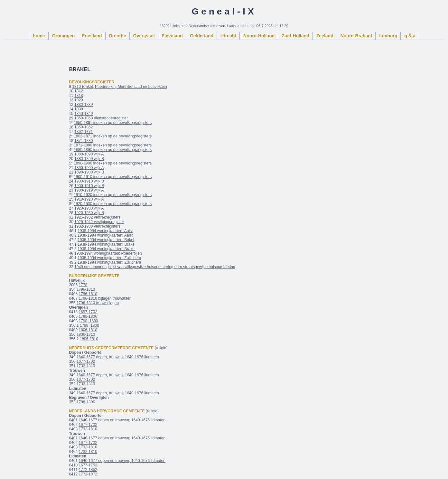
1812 (79, 91)
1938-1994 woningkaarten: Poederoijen (108, 253)
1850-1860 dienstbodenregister (101, 118)
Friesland (92, 36)
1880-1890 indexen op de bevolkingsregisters (113, 150)
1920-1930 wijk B (89, 213)
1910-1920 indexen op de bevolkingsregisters (113, 195)
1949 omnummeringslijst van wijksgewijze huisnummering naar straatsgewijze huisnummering (155, 267)
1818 (79, 96)
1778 (83, 285)
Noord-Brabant (356, 36)
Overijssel (144, 36)
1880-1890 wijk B (89, 159)
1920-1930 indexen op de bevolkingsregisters (113, 204)
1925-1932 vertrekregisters (97, 217)
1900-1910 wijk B (89, 181)
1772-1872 (88, 474)
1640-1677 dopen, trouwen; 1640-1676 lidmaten (118, 357)
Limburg (388, 36)
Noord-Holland (259, 36)
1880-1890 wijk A (89, 154)
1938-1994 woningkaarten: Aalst (105, 231)
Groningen (64, 36)
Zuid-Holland (295, 36)
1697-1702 (88, 312)
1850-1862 (84, 127)
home (39, 36)
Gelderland (202, 36)
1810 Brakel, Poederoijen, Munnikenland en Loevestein (119, 87)
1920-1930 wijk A (89, 208)
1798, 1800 (88, 321)
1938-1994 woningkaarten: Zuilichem (109, 258)
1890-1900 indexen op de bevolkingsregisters (113, 163)
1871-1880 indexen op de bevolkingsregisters (113, 145)
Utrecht (228, 36)
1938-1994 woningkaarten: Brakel (106, 244)
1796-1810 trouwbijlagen (98, 303)
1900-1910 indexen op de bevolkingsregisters (113, 177)
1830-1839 (84, 105)
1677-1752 (88, 465)
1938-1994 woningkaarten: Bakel (106, 240)
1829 (79, 100)
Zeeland (325, 36)
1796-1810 (86, 289)
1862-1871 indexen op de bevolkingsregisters (113, 136)
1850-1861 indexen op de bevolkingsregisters (113, 123)
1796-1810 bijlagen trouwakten (105, 298)
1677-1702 (86, 362)
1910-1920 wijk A (89, 199)
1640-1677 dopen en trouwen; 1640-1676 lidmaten (122, 420)
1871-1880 (84, 141)
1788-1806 (88, 316)
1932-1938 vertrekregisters (97, 226)
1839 (79, 109)
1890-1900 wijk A (89, 168)
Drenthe (118, 36)
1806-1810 (88, 330)
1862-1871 (84, 132)
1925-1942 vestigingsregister (99, 222)
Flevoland (172, 36)
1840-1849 (84, 114)
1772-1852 (88, 470)
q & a (410, 36)
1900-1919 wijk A (89, 190)
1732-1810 (86, 366)
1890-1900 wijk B (89, 172)
